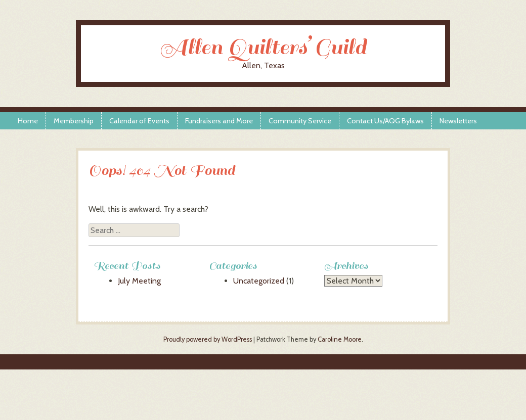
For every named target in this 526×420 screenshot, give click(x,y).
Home (28, 121)
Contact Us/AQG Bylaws (385, 121)
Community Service (300, 121)
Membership (74, 121)
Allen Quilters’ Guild (263, 47)
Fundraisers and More (219, 121)
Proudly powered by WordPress (208, 339)
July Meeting (139, 281)
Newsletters (458, 121)
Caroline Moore (340, 339)
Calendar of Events (139, 121)
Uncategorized (259, 281)
